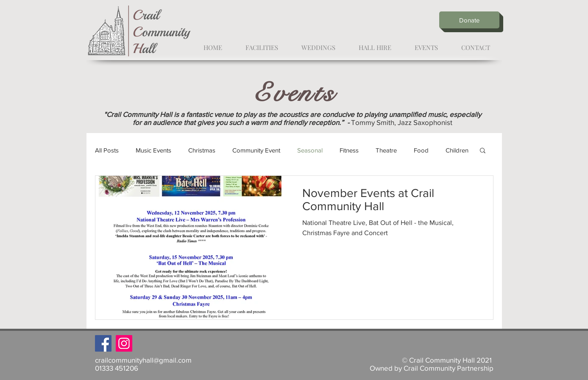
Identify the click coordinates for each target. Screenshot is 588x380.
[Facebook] (103, 343)
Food (421, 150)
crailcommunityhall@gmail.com (143, 360)
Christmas (202, 150)
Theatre (386, 150)
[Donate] (469, 20)
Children (457, 150)
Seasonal (310, 150)
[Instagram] (124, 343)
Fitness (349, 150)
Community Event (256, 150)
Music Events (153, 150)
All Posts (107, 150)
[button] (483, 151)
